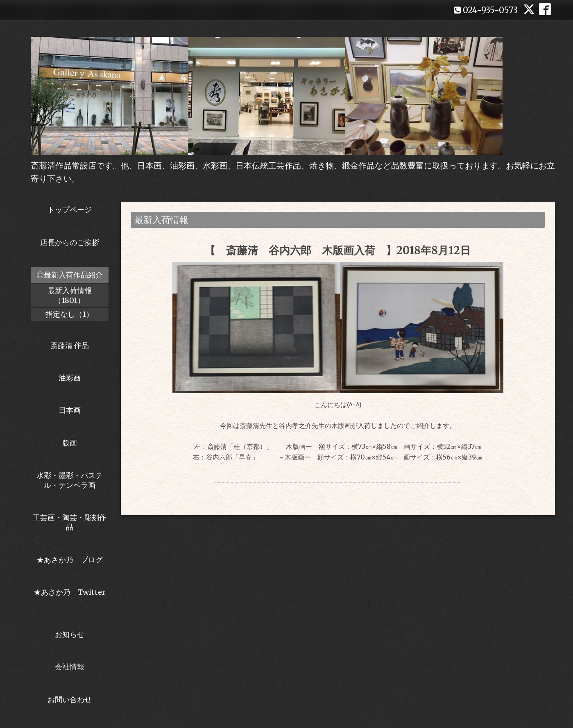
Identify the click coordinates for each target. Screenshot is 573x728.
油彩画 (70, 378)
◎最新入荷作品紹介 (70, 275)
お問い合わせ (70, 700)
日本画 (70, 410)
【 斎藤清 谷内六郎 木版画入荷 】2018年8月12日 (338, 250)
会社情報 (70, 667)
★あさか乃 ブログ (72, 560)
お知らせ (70, 634)
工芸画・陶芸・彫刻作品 (70, 522)
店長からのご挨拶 (70, 242)
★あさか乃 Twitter (69, 597)
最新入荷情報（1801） (70, 295)
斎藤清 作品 (70, 345)
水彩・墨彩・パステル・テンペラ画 (70, 480)
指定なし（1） (69, 314)
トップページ (70, 210)
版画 (70, 443)
